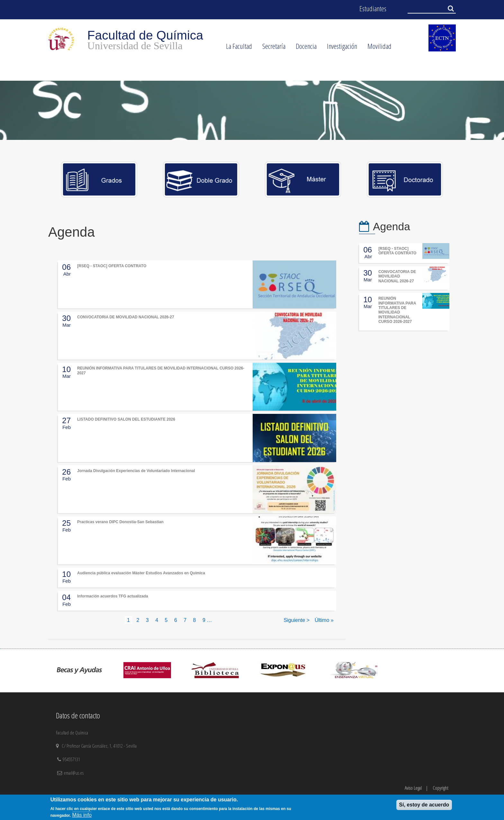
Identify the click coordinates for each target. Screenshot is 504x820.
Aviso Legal (413, 788)
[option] (252, 110)
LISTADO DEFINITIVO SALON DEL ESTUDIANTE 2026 (126, 419)
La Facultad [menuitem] (236, 48)
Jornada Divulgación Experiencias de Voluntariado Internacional (136, 471)
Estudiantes (373, 9)
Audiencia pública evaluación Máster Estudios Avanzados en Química (141, 573)
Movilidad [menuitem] (377, 48)
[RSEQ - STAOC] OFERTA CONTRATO (112, 266)
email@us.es (74, 773)
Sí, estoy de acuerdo (424, 805)
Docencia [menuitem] (304, 48)
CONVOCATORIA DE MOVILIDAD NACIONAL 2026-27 (126, 317)
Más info (82, 815)
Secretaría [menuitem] (271, 48)
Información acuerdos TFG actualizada (113, 596)
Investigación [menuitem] (339, 48)
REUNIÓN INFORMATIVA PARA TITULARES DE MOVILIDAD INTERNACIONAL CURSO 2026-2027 (397, 310)
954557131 (72, 759)
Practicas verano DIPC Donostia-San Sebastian (120, 522)
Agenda (392, 227)
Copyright (440, 788)
